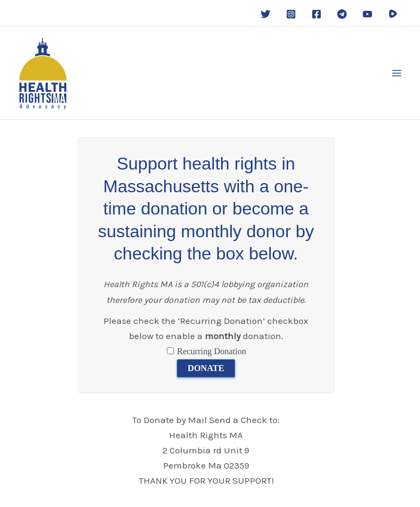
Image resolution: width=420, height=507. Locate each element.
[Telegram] (342, 14)
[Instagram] (291, 14)
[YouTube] (367, 14)
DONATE (206, 368)
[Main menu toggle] (397, 73)
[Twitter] (266, 14)
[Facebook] (316, 14)
